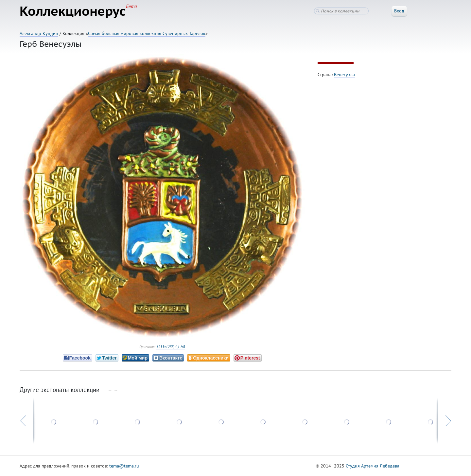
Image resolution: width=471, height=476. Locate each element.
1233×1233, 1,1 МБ (171, 347)
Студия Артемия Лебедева (373, 466)
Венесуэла (344, 75)
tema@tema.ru (124, 466)
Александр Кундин (39, 33)
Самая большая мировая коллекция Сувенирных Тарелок (147, 33)
